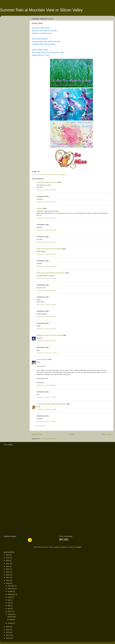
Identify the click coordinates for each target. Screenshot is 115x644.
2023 (8, 561)
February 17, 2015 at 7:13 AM (46, 397)
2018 (8, 575)
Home (72, 434)
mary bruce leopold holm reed (47, 182)
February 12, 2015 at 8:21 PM (46, 230)
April (9, 609)
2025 (8, 555)
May (9, 606)
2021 (8, 566)
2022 (8, 563)
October (11, 591)
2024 (8, 558)
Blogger (79, 547)
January (11, 623)
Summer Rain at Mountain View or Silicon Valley (41, 10)
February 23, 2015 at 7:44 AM (46, 422)
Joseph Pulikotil (42, 359)
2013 (8, 630)
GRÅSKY (40, 208)
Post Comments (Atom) (48, 439)
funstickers (64, 547)
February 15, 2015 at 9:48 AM (46, 317)
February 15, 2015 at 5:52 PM (46, 329)
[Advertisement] (10, 499)
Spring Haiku (12, 617)
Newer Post (37, 434)
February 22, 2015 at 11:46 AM (47, 409)
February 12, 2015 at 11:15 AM (47, 202)
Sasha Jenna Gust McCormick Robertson (51, 273)
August (10, 597)
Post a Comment (40, 426)
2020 (8, 569)
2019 (8, 572)
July (9, 600)
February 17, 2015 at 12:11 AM (47, 385)
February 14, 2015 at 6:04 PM (46, 304)
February (11, 614)
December (11, 586)
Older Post (106, 434)
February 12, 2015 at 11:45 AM (47, 218)
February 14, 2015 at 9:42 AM (46, 290)
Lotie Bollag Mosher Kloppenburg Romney (52, 404)
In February (11, 620)
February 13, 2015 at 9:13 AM (46, 242)
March (10, 611)
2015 (8, 583)
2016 (8, 581)
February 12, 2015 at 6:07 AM (46, 190)
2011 (8, 635)
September (11, 594)
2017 (8, 578)
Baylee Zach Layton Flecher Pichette (49, 249)
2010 (8, 638)
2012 (8, 632)
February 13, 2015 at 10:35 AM (47, 266)
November (11, 589)
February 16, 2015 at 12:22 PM (47, 353)
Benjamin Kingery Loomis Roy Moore (50, 335)
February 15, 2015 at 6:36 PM (46, 341)
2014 (8, 627)
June (10, 603)
